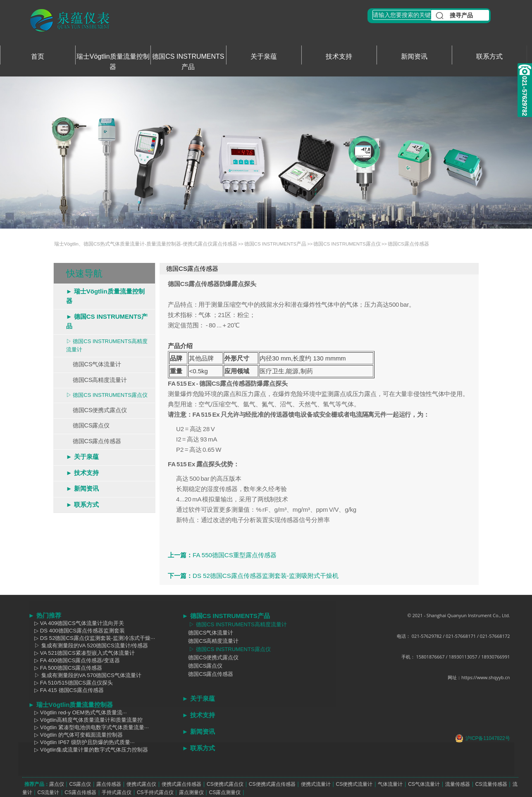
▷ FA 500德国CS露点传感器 (66, 668)
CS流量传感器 (491, 784)
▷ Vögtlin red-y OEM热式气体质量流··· (78, 712)
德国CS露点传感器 (408, 244)
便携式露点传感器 (181, 784)
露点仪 (57, 784)
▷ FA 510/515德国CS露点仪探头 (71, 683)
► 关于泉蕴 (82, 457)
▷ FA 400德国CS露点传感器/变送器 (74, 660)
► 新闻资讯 (82, 488)
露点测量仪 (191, 792)
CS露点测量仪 (225, 792)
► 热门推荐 (45, 615)
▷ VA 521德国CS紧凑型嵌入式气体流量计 (82, 653)
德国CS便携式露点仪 (97, 410)
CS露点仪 (80, 784)
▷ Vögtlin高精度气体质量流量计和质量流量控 (86, 720)
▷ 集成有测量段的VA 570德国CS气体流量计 (85, 675)
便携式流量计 (316, 784)
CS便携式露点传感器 (272, 784)
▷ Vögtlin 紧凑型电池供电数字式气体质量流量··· (89, 727)
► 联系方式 (82, 505)
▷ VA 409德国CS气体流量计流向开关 (76, 623)
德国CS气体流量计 (94, 364)
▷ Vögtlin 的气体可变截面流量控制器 (76, 735)
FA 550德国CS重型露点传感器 (235, 555)
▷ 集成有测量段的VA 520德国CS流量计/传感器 (88, 645)
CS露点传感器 (80, 792)
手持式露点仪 (117, 792)
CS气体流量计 (424, 784)
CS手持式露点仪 (155, 792)
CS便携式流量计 (354, 784)
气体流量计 (390, 784)
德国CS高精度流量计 (97, 380)
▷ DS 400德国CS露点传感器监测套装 (77, 631)
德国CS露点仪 (88, 425)
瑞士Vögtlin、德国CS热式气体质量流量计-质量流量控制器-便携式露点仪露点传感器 (146, 244)
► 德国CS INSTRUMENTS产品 (107, 321)
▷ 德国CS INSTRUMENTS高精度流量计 (107, 345)
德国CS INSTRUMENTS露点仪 (347, 244)
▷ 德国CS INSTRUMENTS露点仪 (107, 395)
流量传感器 (458, 784)
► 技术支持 (82, 473)
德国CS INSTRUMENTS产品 (276, 244)
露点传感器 (109, 784)
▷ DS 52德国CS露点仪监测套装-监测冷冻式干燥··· (92, 638)
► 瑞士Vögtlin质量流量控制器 (105, 296)
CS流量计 (48, 792)
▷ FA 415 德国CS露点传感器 (66, 690)
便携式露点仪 (141, 784)
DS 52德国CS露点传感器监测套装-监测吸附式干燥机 (266, 576)
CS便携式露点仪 (225, 784)
